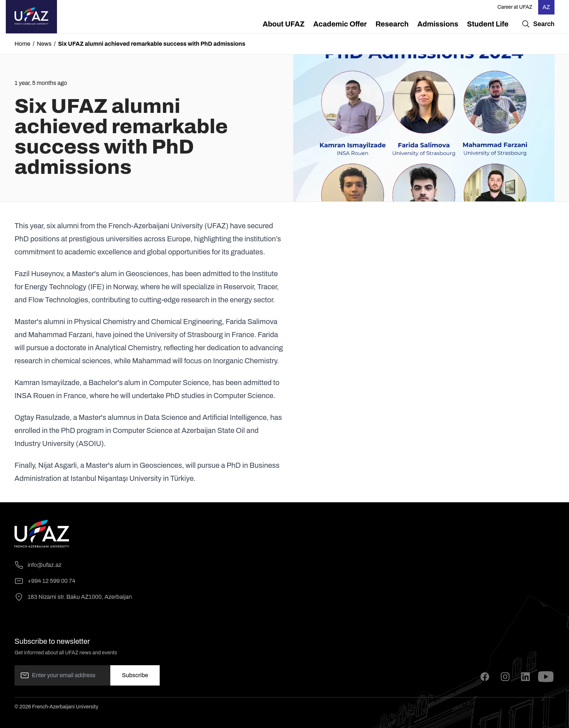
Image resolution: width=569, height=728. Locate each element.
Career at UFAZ (515, 7)
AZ (546, 7)
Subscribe (135, 675)
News (44, 44)
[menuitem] (284, 24)
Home (22, 44)
